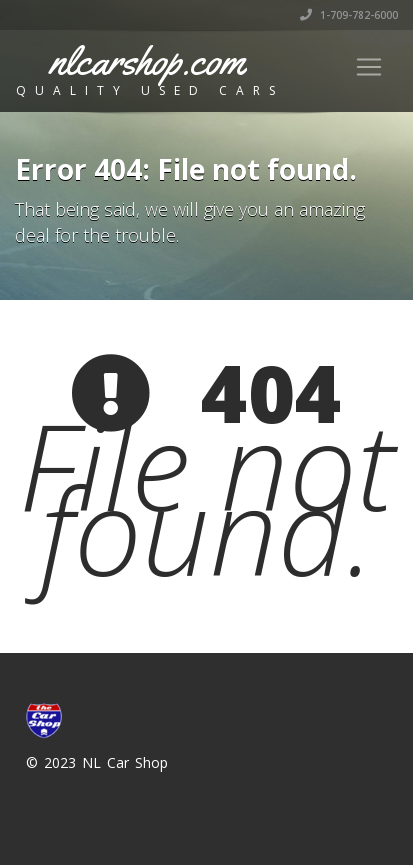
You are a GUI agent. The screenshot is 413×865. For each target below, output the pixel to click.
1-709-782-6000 (349, 15)
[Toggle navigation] (369, 67)
